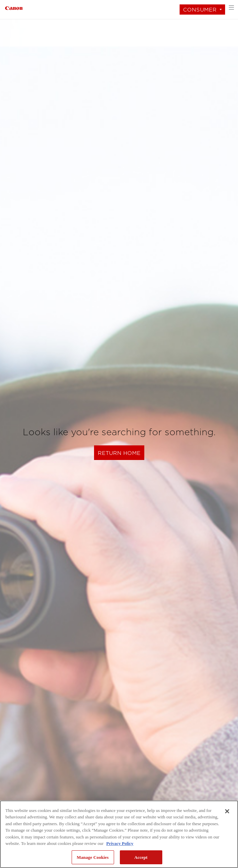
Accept (141, 857)
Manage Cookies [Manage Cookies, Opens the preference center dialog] (93, 857)
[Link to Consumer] (14, 7)
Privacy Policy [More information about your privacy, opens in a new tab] (120, 843)
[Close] (227, 811)
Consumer (200, 10)
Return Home (119, 453)
